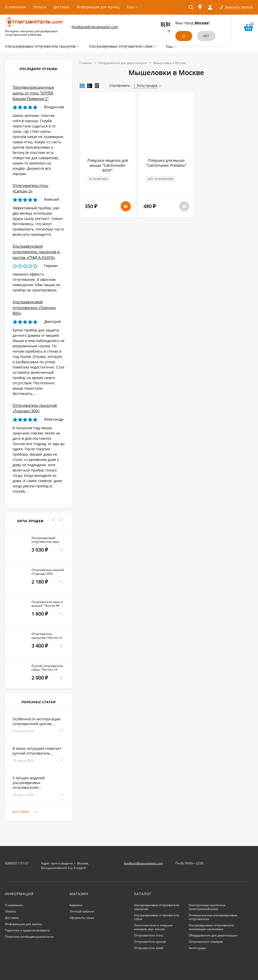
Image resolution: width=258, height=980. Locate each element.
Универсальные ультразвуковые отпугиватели (213, 917)
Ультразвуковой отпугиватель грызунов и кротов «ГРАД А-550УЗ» (36, 252)
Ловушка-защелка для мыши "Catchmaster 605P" (108, 165)
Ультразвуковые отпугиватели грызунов (157, 907)
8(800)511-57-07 (17, 863)
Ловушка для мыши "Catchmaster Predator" (166, 163)
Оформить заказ (82, 918)
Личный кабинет (82, 911)
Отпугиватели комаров (206, 942)
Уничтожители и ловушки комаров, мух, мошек (153, 927)
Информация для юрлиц (98, 7)
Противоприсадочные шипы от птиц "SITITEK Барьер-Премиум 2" (33, 93)
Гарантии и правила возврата (27, 930)
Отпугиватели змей (149, 948)
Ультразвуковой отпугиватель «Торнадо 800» (34, 307)
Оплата (40, 7)
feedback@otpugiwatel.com (95, 27)
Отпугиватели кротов (150, 942)
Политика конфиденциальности (29, 937)
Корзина (76, 905)
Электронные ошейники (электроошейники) (207, 907)
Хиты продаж (146, 85)
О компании (15, 7)
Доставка (61, 7)
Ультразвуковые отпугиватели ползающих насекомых (211, 927)
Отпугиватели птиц (149, 935)
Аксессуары (197, 948)
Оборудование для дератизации (123, 63)
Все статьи (25, 812)
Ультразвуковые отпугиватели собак (157, 917)
